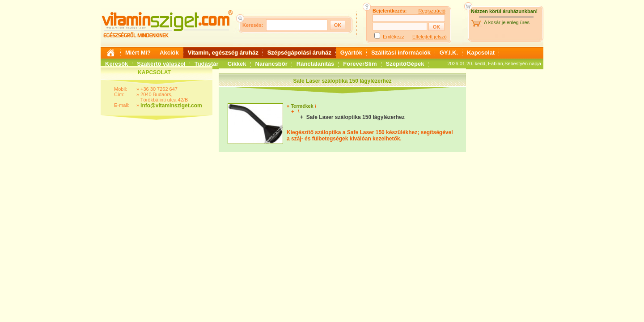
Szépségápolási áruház (299, 53)
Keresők (117, 64)
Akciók (169, 53)
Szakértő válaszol (161, 64)
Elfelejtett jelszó (429, 37)
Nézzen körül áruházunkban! (504, 11)
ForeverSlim (360, 64)
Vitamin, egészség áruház (223, 53)
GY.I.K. (449, 53)
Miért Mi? (138, 53)
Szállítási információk (401, 53)
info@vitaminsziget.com (171, 106)
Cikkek (237, 64)
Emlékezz (394, 37)
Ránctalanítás (316, 64)
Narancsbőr (271, 64)
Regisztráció (432, 11)
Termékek (302, 106)
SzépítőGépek (405, 64)
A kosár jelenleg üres (507, 22)
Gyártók (351, 53)
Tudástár (207, 64)
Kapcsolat (481, 53)
